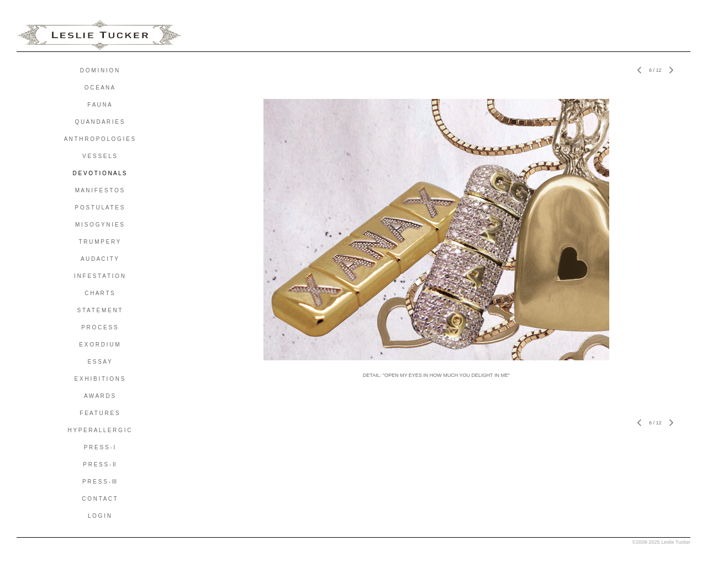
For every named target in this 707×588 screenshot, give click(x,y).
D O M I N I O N (100, 70)
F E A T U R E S (99, 413)
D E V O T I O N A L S (99, 173)
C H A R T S (99, 293)
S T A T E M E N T (100, 310)
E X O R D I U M (99, 345)
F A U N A (99, 105)
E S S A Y (99, 362)
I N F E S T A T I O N (99, 276)
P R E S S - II (99, 464)
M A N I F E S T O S (100, 190)
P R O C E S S (99, 327)
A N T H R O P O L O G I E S (100, 139)
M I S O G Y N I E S (99, 225)
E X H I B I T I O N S (100, 379)
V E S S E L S (99, 156)
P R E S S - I (100, 447)
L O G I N (99, 516)
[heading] (99, 35)
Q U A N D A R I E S (100, 122)
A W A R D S (99, 396)
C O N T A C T (99, 499)
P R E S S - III (99, 482)
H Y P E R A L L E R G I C (100, 430)
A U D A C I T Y (99, 259)
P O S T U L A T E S (100, 208)
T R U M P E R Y (99, 242)
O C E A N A (99, 88)
